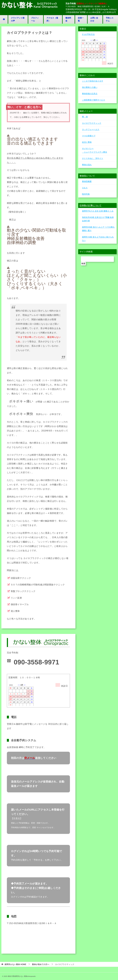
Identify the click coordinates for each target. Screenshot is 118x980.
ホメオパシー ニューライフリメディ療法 (95, 150)
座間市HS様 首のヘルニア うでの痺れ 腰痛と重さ (98, 229)
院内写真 (86, 194)
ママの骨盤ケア (89, 136)
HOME (15, 964)
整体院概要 (87, 181)
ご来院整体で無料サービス (94, 100)
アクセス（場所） (52, 19)
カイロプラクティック (92, 123)
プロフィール (35, 19)
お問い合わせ (94, 19)
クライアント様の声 (18, 19)
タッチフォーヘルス (91, 129)
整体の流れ (87, 165)
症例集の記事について (91, 205)
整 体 (85, 117)
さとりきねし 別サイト (93, 158)
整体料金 (68, 19)
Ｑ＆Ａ (85, 188)
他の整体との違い (90, 87)
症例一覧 (81, 19)
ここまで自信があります (93, 81)
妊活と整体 (87, 142)
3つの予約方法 (88, 34)
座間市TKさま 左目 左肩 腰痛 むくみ (98, 211)
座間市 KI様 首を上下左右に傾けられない (98, 239)
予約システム (110, 19)
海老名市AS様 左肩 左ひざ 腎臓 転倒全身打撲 (98, 219)
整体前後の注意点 (90, 94)
